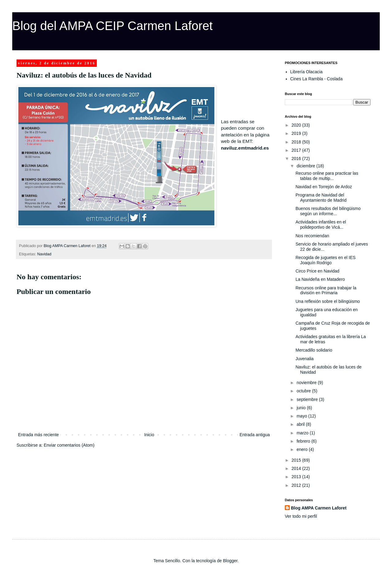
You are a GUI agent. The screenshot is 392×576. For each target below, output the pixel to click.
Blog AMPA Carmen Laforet (319, 508)
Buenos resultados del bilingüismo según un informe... (328, 211)
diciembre (306, 166)
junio (302, 408)
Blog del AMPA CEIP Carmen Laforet (112, 26)
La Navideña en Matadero (320, 279)
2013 (297, 477)
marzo (303, 433)
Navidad (44, 254)
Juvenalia (305, 359)
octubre (304, 391)
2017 (297, 150)
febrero (304, 441)
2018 (297, 142)
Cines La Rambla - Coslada (317, 79)
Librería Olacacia (307, 72)
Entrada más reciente (38, 435)
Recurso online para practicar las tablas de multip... (327, 176)
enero (303, 449)
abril (301, 424)
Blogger (230, 561)
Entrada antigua (255, 435)
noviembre (307, 383)
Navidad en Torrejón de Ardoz (324, 187)
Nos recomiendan (312, 236)
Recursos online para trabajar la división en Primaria (326, 290)
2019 (297, 133)
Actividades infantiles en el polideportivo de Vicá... (321, 225)
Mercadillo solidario (314, 350)
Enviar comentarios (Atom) (69, 445)
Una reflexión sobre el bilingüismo (328, 301)
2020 (297, 125)
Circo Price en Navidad (317, 271)
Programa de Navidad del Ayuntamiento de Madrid (321, 198)
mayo (302, 416)
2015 (297, 460)
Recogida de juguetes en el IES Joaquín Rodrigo (326, 260)
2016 (297, 158)
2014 (297, 468)
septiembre (308, 399)
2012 (297, 485)
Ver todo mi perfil (301, 516)
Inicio (149, 435)
